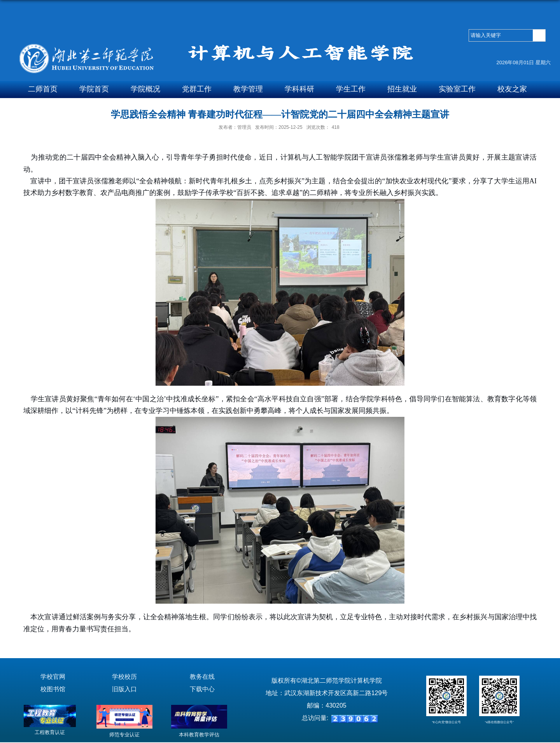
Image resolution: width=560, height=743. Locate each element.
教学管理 (248, 89)
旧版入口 (124, 689)
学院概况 (145, 89)
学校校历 (124, 677)
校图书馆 (53, 689)
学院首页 (94, 89)
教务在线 (202, 677)
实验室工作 (457, 89)
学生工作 (351, 89)
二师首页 (43, 89)
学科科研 (299, 89)
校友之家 (512, 89)
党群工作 (197, 89)
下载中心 (202, 689)
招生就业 (402, 89)
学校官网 (53, 677)
